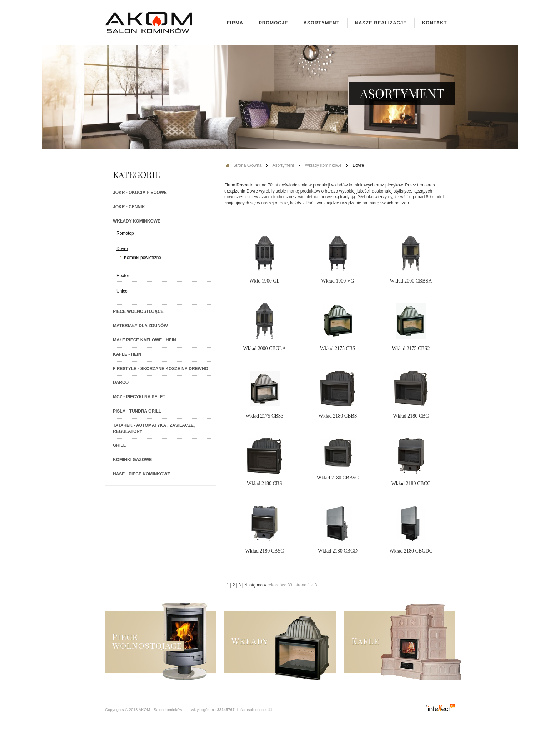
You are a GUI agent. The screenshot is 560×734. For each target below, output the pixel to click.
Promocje (273, 23)
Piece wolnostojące (138, 311)
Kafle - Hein (127, 354)
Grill (119, 445)
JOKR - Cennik (129, 207)
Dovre (122, 249)
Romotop (125, 233)
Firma (235, 23)
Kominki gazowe (132, 460)
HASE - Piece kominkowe (142, 474)
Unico (122, 291)
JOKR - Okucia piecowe (140, 193)
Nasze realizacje (381, 23)
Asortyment (322, 23)
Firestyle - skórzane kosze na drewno (161, 369)
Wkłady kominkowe (137, 221)
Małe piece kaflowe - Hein (144, 340)
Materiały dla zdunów (140, 326)
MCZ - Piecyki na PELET (139, 397)
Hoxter (123, 276)
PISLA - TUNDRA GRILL (137, 411)
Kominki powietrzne (142, 258)
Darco (121, 383)
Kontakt (435, 23)
